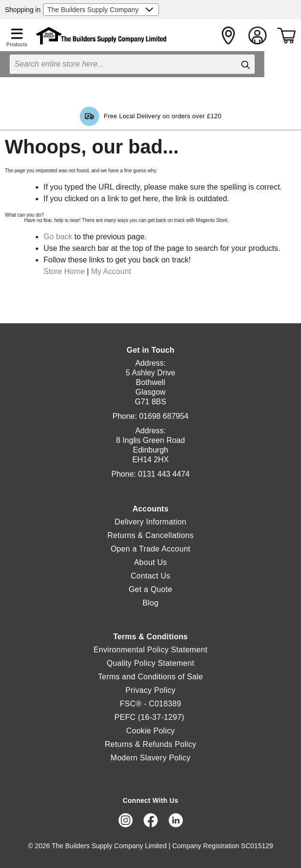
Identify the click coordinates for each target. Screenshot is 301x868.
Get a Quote (150, 589)
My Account (111, 271)
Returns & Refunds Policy (151, 744)
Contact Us (150, 576)
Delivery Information (150, 522)
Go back (58, 237)
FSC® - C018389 (150, 704)
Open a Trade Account (150, 549)
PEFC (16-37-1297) (150, 717)
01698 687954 (164, 416)
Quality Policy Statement (151, 663)
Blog (150, 603)
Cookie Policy (150, 731)
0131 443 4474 (164, 474)
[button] (17, 32)
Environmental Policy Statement (151, 650)
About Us (150, 562)
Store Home (64, 271)
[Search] (245, 65)
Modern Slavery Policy (150, 758)
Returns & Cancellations (150, 535)
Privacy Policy (151, 690)
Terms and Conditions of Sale (150, 677)
